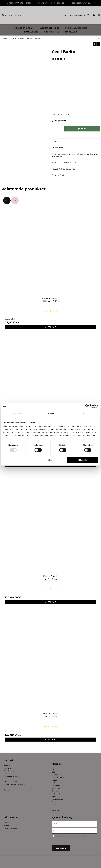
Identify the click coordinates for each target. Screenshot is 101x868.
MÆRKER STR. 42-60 (24, 28)
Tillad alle (82, 460)
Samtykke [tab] (18, 413)
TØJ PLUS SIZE (31, 32)
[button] (94, 44)
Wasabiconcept (57, 799)
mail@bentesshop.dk (17, 784)
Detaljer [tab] (51, 413)
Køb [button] (82, 129)
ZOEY (54, 807)
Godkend (60, 848)
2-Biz (54, 769)
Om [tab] (83, 413)
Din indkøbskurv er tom (78, 15)
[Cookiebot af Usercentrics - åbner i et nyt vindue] (87, 406)
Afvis (50, 460)
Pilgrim (55, 780)
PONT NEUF (56, 783)
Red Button (56, 788)
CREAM (55, 775)
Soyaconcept (56, 791)
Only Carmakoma (59, 777)
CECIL (54, 772)
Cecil (62, 175)
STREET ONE (57, 794)
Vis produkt (50, 327)
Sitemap (7, 790)
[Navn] (75, 824)
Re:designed (56, 786)
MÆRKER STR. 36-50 (49, 28)
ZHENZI (55, 802)
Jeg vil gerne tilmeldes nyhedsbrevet (77, 836)
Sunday (55, 796)
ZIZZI (54, 804)
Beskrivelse (56, 141)
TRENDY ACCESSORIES (76, 28)
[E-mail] (75, 831)
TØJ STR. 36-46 (52, 32)
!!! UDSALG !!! (71, 32)
